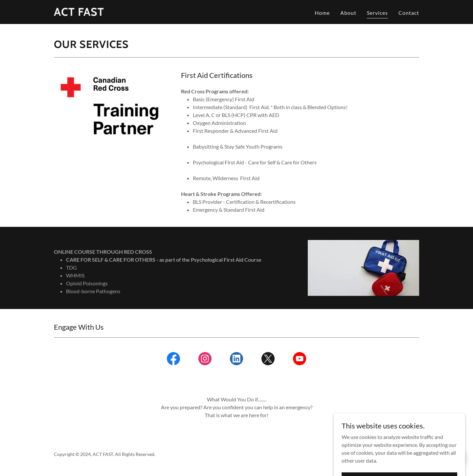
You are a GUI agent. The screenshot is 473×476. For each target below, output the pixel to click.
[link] (79, 14)
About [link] (348, 13)
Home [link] (322, 13)
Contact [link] (409, 13)
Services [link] (377, 13)
